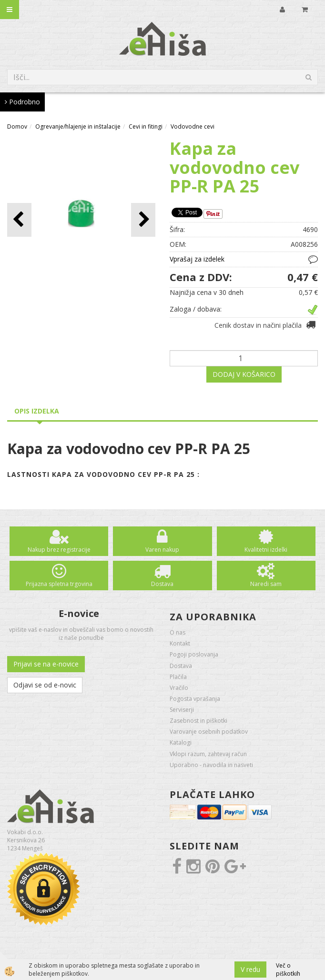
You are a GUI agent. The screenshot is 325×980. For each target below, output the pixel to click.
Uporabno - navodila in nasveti (211, 765)
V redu (250, 969)
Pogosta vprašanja (195, 699)
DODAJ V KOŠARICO (244, 374)
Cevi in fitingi (146, 126)
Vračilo (179, 688)
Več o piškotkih (288, 970)
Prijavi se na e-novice (46, 664)
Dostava (162, 584)
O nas (178, 632)
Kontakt (180, 643)
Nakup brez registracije (59, 550)
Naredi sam (266, 584)
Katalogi (181, 743)
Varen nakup (162, 550)
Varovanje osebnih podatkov (209, 732)
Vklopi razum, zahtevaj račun (208, 754)
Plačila (178, 677)
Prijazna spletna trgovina (59, 584)
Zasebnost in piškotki (198, 721)
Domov (17, 126)
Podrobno (22, 102)
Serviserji (182, 710)
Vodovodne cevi (193, 126)
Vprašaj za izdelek (197, 259)
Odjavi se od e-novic (45, 685)
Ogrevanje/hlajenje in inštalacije (78, 126)
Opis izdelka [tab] (37, 411)
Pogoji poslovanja (194, 654)
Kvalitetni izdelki (266, 550)
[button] (143, 220)
